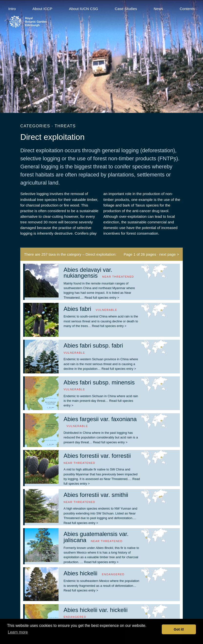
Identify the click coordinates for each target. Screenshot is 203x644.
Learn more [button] (18, 632)
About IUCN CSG (83, 9)
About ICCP (42, 9)
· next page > (168, 254)
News (158, 9)
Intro (12, 9)
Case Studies (126, 9)
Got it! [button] (179, 629)
